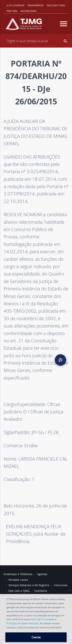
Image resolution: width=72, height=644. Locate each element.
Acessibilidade (28, 11)
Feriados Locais (18, 580)
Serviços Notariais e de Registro (29, 585)
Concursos (61, 585)
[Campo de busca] (36, 41)
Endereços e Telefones (18, 574)
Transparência (35, 5)
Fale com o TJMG (56, 5)
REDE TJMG (12, 11)
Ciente (36, 637)
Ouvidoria (41, 591)
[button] (65, 41)
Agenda (42, 574)
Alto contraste (15, 5)
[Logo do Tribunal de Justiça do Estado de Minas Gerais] (24, 26)
